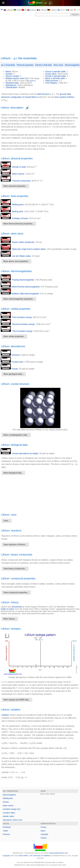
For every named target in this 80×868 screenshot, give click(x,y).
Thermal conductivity (16, 181)
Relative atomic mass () (17, 78)
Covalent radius (9, 813)
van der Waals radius (16, 256)
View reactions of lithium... (15, 545)
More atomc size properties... (16, 261)
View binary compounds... (15, 569)
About (43, 831)
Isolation (5, 715)
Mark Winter (24, 856)
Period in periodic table (56, 76)
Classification (11, 87)
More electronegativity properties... (19, 299)
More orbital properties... (14, 336)
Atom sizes (58, 65)
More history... (10, 619)
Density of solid (13, 167)
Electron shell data (44, 65)
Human (9, 369)
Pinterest (6, 834)
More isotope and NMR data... (17, 700)
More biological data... (13, 473)
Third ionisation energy (17, 331)
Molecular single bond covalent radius (23, 249)
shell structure (43, 94)
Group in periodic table (55, 72)
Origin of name (7, 609)
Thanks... (44, 838)
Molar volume (12, 174)
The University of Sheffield (40, 856)
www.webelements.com (59, 853)
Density (6, 802)
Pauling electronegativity (17, 280)
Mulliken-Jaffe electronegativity (20, 294)
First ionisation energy (16, 317)
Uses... (7, 521)
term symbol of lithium (65, 97)
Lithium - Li (41, 3)
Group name (51, 74)
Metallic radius (8, 816)
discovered (17, 607)
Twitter (5, 831)
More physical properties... (15, 186)
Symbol (9, 74)
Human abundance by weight (19, 453)
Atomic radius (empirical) (17, 242)
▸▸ (2, 9)
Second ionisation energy (18, 324)
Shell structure (52, 81)
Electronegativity (72, 65)
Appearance (11, 85)
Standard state (12, 83)
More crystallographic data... (16, 435)
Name (8, 72)
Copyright (44, 834)
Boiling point (12, 211)
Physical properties (25, 65)
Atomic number (12, 76)
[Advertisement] (40, 36)
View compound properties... (16, 592)
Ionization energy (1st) (12, 809)
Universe (10, 355)
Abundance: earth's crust (13, 820)
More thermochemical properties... (19, 224)
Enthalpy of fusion (14, 218)
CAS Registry (51, 83)
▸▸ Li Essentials (8, 65)
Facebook (7, 827)
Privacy (43, 827)
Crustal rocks (12, 362)
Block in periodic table (55, 78)
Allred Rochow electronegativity (20, 287)
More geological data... (14, 374)
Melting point (12, 205)
